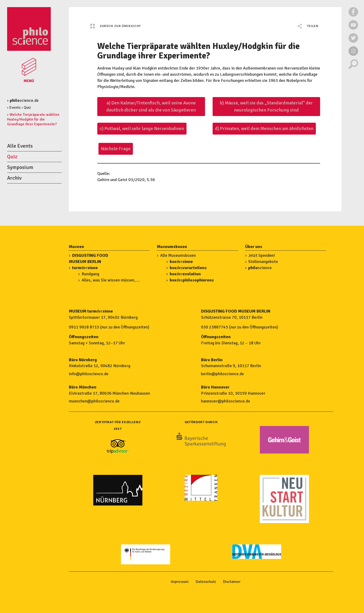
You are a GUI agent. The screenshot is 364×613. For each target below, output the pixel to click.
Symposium (20, 167)
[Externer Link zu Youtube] (353, 28)
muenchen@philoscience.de (94, 401)
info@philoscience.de (89, 374)
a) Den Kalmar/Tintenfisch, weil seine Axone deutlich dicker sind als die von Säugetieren (151, 106)
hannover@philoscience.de (226, 401)
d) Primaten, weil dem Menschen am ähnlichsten (264, 129)
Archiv (14, 178)
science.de (24, 100)
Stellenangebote (263, 262)
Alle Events (20, 146)
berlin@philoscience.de (222, 374)
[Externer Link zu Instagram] (353, 55)
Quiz (27, 108)
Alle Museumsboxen (178, 255)
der (85, 268)
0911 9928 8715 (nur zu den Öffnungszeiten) (109, 327)
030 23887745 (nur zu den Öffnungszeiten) (240, 327)
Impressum (180, 582)
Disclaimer (232, 582)
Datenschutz (206, 582)
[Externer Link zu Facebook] (353, 15)
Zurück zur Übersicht (116, 26)
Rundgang (90, 274)
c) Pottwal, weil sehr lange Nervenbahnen (142, 129)
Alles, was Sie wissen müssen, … (111, 280)
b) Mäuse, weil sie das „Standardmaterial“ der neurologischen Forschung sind (266, 106)
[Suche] (353, 68)
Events (15, 108)
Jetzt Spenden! (262, 255)
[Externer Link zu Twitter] (353, 42)
